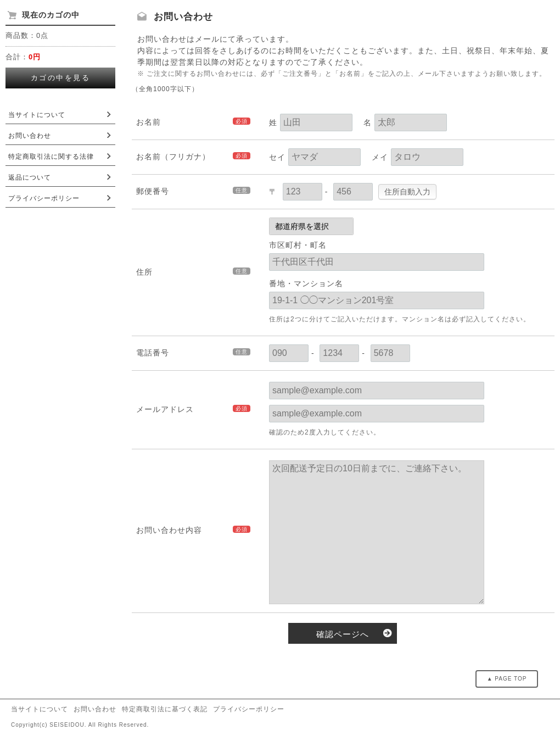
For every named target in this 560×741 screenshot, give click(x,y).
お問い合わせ (30, 136)
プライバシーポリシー (44, 198)
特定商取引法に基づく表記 (165, 709)
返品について (30, 177)
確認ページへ (343, 634)
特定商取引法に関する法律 (51, 157)
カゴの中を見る (61, 78)
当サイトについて (37, 115)
